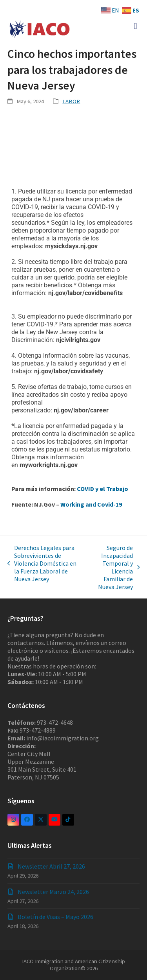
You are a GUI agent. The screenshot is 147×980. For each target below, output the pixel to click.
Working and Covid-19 (91, 504)
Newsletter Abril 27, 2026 (51, 866)
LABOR (71, 101)
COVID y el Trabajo (103, 489)
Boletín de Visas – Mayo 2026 (55, 917)
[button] (135, 26)
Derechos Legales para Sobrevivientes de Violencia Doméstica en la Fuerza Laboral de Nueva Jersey (42, 563)
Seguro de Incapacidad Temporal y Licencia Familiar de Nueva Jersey (114, 567)
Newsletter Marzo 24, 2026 (53, 892)
